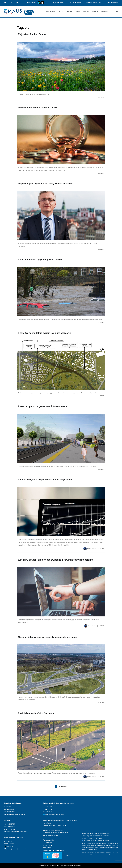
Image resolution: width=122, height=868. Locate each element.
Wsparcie (86, 12)
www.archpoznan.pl (103, 840)
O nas (59, 12)
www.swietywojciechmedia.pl (54, 814)
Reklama (95, 12)
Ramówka (69, 12)
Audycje (78, 12)
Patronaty (104, 12)
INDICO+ (79, 865)
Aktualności (50, 12)
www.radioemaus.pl (110, 847)
